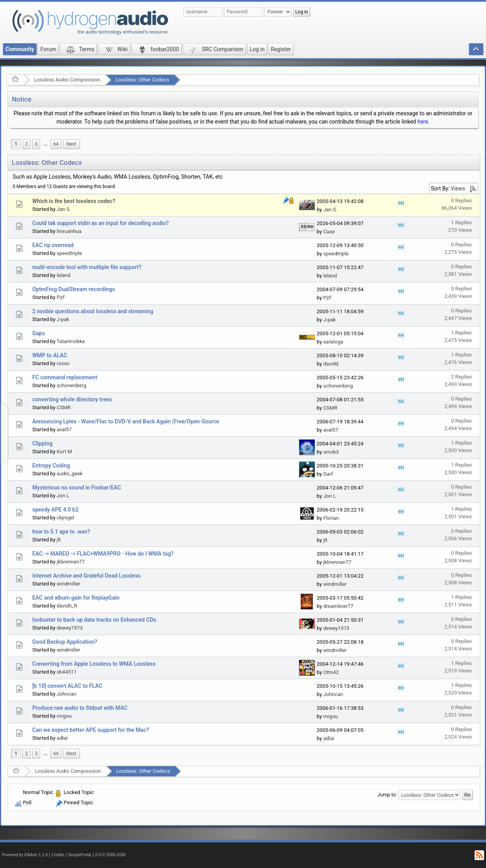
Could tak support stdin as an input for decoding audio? (101, 223)
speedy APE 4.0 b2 (55, 510)
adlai (62, 738)
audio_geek (70, 474)
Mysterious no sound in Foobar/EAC (77, 488)
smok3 (331, 452)
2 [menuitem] (27, 144)
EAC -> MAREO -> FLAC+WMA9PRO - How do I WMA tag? (103, 554)
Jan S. (64, 209)
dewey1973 (70, 628)
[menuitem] (45, 144)
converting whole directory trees (72, 399)
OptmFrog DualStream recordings (74, 289)
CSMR (64, 407)
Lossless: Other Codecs (142, 80)
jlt (59, 540)
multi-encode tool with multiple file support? (87, 267)
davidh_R (67, 606)
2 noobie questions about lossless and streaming (93, 311)
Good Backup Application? (65, 642)
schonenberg (71, 385)
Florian (331, 518)
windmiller (68, 584)
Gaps (39, 333)
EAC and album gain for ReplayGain (76, 598)
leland (64, 275)
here (423, 122)
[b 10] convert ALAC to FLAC (67, 686)
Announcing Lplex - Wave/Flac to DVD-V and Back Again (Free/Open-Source (126, 421)
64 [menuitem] (56, 144)
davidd (331, 364)
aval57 (64, 429)
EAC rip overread (53, 245)
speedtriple (69, 253)
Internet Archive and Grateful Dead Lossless (86, 576)
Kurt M (64, 452)
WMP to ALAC (50, 355)
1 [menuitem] (16, 144)
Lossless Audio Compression (67, 80)
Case (329, 232)
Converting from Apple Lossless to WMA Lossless (94, 664)
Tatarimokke (71, 341)
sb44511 (67, 672)
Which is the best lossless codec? (74, 201)
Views (458, 188)
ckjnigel (65, 518)
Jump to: (387, 795)
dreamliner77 (338, 606)
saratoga (333, 342)
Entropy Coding (51, 465)
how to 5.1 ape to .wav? (61, 532)
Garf (328, 474)
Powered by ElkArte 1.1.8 (25, 855)
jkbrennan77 (71, 562)
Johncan (67, 694)
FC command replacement (65, 377)
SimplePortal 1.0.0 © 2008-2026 (97, 855)
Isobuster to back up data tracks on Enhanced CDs (94, 620)
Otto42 (331, 672)
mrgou (64, 716)
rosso (63, 363)
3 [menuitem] (36, 144)
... (45, 144)
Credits (58, 855)
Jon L (63, 496)
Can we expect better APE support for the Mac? (91, 730)
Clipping (43, 443)
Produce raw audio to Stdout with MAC (80, 708)
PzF (61, 297)
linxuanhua (69, 231)
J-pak (63, 319)
